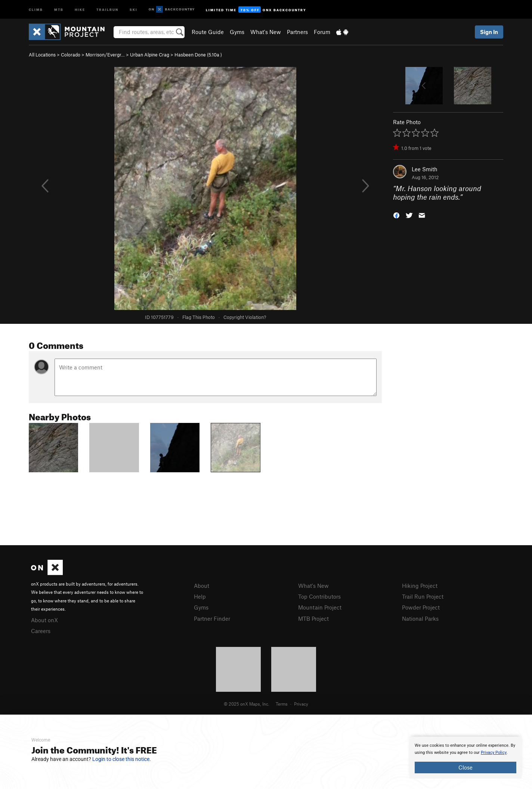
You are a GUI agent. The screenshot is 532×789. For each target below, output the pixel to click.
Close (466, 767)
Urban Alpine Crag (150, 55)
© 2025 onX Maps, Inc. (247, 704)
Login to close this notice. (122, 759)
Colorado (71, 55)
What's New (266, 32)
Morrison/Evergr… (105, 55)
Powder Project (421, 607)
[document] (466, 758)
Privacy (301, 704)
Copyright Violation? (245, 317)
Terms (282, 704)
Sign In (489, 32)
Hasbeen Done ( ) (198, 55)
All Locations (42, 55)
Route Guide (208, 32)
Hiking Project (420, 586)
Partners (297, 32)
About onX (44, 620)
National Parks (420, 618)
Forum (322, 32)
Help (200, 596)
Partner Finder (212, 618)
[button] (396, 214)
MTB (59, 9)
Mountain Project (320, 607)
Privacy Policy (494, 753)
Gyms (237, 32)
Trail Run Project (423, 596)
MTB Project (313, 618)
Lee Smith (425, 169)
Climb (36, 9)
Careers (41, 631)
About (202, 586)
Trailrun (107, 9)
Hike (80, 9)
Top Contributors (319, 596)
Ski (134, 9)
